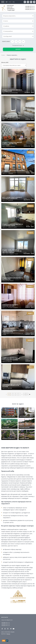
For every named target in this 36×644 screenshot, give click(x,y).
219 (27, 394)
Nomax (9, 634)
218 (24, 394)
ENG (14, 2)
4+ (23, 42)
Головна (3, 55)
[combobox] (18, 21)
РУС (10, 2)
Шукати (18, 49)
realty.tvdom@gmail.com (7, 620)
